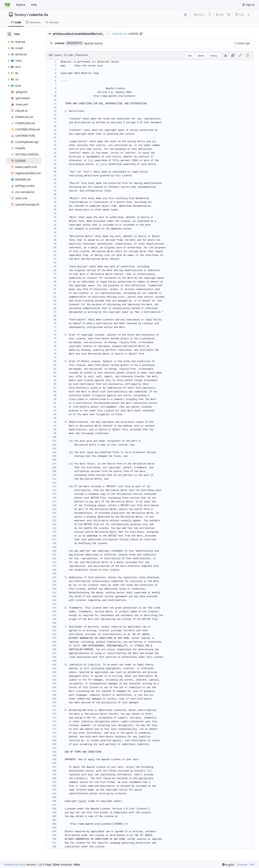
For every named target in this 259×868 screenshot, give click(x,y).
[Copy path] (141, 34)
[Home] (7, 5)
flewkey (21, 15)
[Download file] (226, 56)
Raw (190, 56)
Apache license (93, 43)
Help (34, 5)
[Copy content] (233, 56)
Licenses (242, 864)
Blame (201, 56)
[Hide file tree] (9, 34)
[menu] (228, 865)
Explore (21, 5)
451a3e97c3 (74, 43)
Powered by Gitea (15, 864)
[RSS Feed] (185, 15)
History (214, 56)
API (252, 864)
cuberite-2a (39, 15)
